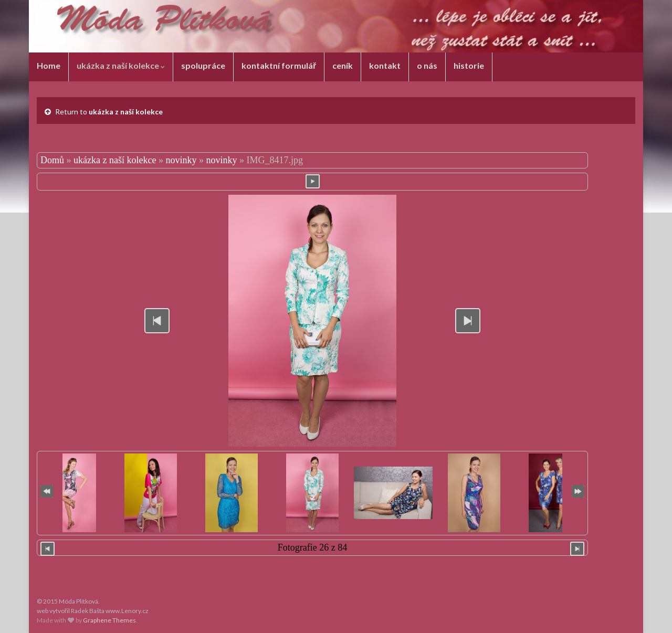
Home (49, 65)
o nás (427, 65)
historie (469, 65)
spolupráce (203, 65)
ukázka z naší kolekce (121, 65)
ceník (343, 65)
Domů (52, 160)
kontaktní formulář (279, 65)
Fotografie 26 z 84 (312, 547)
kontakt (385, 65)
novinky (181, 160)
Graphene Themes (109, 620)
